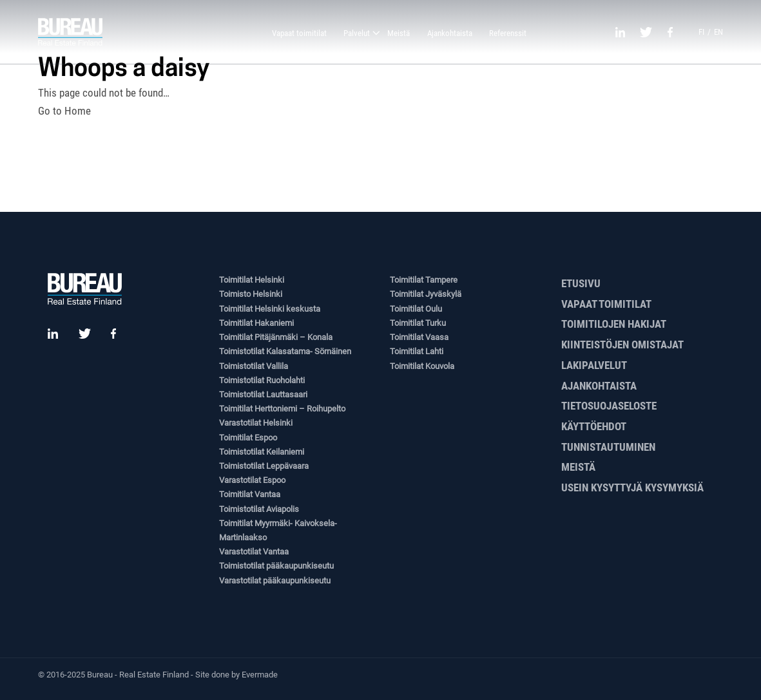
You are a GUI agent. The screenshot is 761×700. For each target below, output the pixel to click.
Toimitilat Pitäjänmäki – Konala (276, 337)
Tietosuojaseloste (609, 406)
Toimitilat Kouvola (422, 366)
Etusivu (581, 283)
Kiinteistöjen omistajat (622, 345)
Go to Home (64, 111)
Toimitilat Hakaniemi (256, 323)
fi (701, 32)
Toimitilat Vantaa (250, 494)
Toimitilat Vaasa (419, 337)
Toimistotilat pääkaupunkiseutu (276, 566)
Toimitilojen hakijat (614, 324)
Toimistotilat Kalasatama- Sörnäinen (285, 351)
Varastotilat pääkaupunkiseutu (275, 581)
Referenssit (508, 33)
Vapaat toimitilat (299, 33)
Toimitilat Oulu (416, 309)
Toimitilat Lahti (417, 351)
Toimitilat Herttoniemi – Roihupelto (282, 409)
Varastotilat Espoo (252, 480)
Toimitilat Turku (418, 323)
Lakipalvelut (594, 365)
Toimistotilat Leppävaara (264, 466)
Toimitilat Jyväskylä (426, 294)
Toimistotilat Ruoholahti (262, 380)
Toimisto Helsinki (251, 294)
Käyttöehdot (594, 426)
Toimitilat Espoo (248, 438)
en (718, 32)
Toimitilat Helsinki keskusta (270, 309)
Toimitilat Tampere (424, 280)
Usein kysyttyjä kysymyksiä (632, 487)
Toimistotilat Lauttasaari (263, 394)
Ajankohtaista (450, 33)
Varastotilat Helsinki (256, 423)
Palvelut (357, 33)
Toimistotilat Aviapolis (259, 509)
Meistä (399, 33)
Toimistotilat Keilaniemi (262, 452)
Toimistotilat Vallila (254, 366)
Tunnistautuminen (608, 447)
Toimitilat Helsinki (252, 280)
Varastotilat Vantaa (254, 552)
